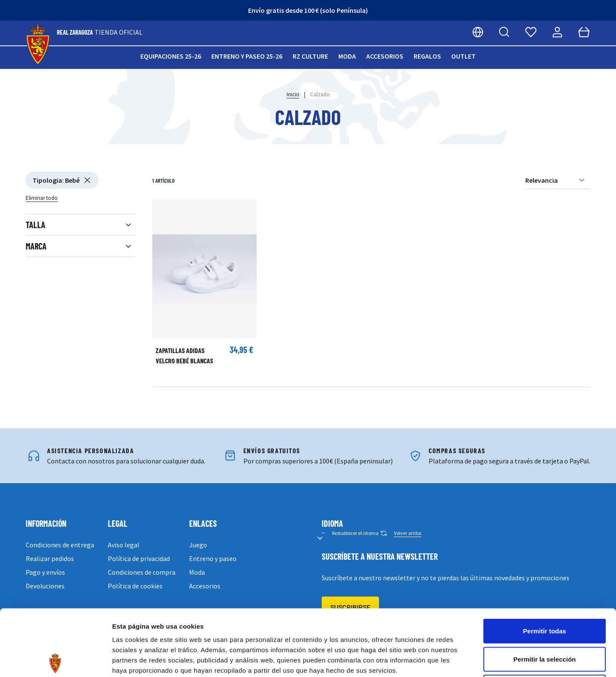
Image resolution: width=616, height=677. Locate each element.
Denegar (545, 621)
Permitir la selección (545, 593)
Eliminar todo (42, 198)
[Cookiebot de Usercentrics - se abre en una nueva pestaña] (55, 660)
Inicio (293, 94)
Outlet (463, 56)
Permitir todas (545, 565)
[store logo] (38, 45)
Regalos (427, 56)
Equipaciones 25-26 (171, 56)
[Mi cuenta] (557, 32)
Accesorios (385, 56)
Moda (347, 56)
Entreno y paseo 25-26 (247, 56)
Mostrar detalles (463, 660)
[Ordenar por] (558, 180)
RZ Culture (310, 56)
